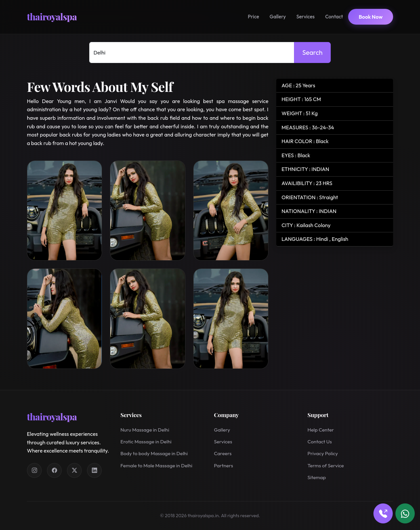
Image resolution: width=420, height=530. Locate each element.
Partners (223, 466)
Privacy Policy (323, 453)
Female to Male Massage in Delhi (156, 466)
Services (305, 17)
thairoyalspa (52, 17)
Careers (223, 453)
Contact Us (320, 442)
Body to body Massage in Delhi (154, 453)
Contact (334, 17)
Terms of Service (326, 466)
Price (253, 17)
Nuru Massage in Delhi (145, 430)
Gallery (278, 17)
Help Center (321, 430)
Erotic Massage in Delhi (146, 442)
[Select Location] (192, 53)
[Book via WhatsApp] (405, 513)
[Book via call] (383, 513)
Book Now (371, 17)
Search (312, 52)
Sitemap (317, 477)
